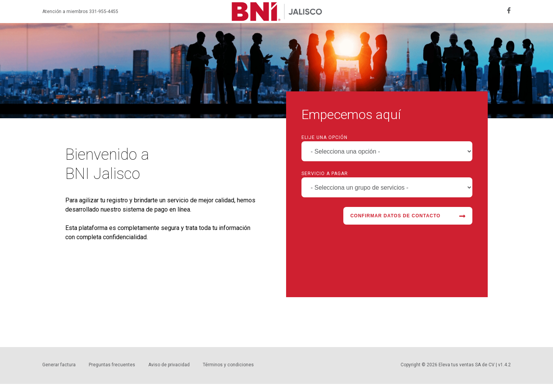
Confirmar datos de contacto (408, 216)
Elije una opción (325, 137)
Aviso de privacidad (169, 365)
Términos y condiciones (228, 365)
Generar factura (59, 365)
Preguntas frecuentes (112, 365)
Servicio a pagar (325, 174)
